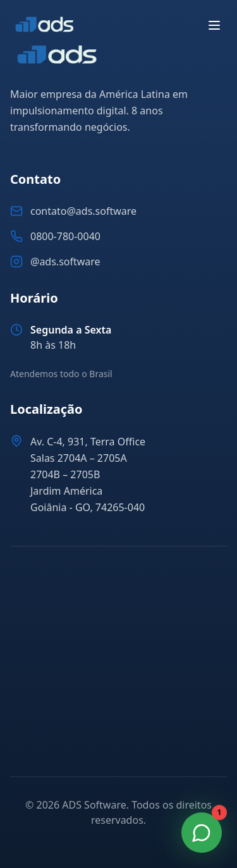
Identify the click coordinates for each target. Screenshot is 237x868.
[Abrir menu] (214, 25)
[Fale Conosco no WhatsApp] (202, 833)
